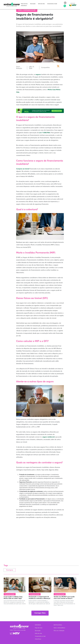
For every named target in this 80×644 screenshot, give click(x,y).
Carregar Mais (40, 613)
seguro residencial (49, 437)
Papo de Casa (24, 4)
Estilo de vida (41, 4)
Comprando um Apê (52, 4)
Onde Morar (24, 6)
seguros (38, 75)
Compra (10, 570)
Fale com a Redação (59, 631)
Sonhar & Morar (12, 3)
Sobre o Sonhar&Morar (59, 628)
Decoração (33, 4)
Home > (21, 10)
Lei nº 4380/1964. (45, 133)
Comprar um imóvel (23, 169)
